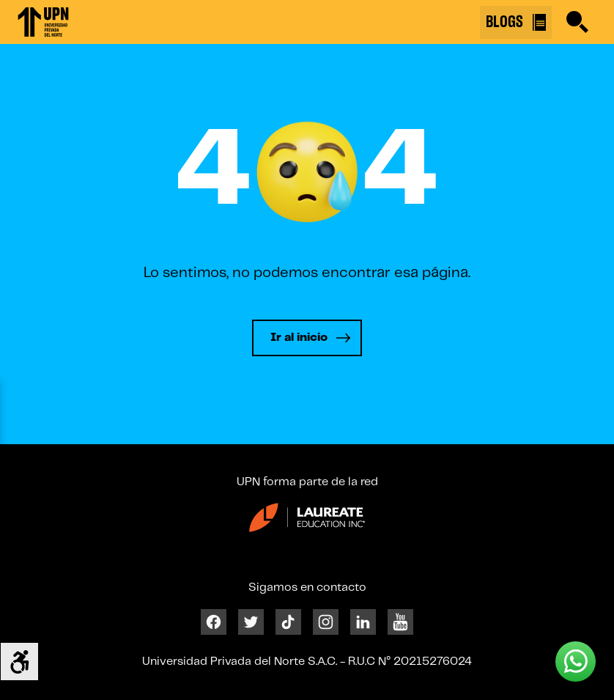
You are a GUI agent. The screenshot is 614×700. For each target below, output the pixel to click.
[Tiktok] (288, 621)
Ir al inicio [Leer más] (299, 338)
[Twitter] (251, 621)
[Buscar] (577, 22)
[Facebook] (214, 621)
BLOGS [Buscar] (516, 22)
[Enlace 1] (43, 22)
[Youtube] (400, 621)
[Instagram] (326, 621)
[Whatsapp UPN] (576, 662)
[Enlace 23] (307, 523)
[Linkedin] (363, 621)
